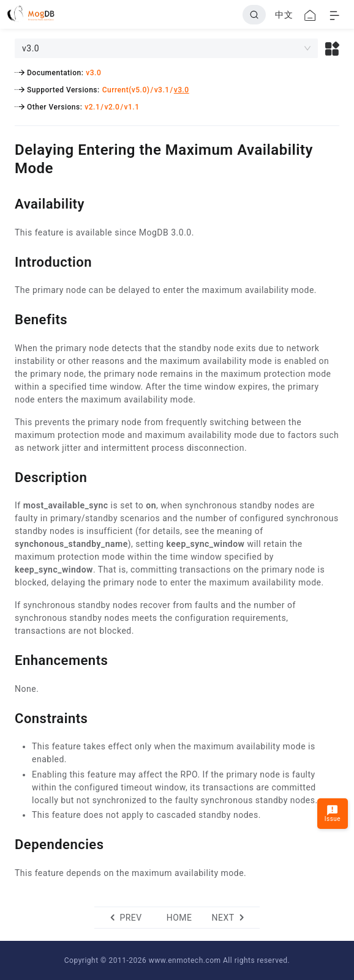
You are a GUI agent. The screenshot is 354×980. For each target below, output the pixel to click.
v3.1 (162, 90)
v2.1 (92, 107)
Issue (333, 813)
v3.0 (93, 73)
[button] (332, 48)
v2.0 (112, 107)
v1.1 (132, 107)
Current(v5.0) (126, 90)
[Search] (254, 15)
